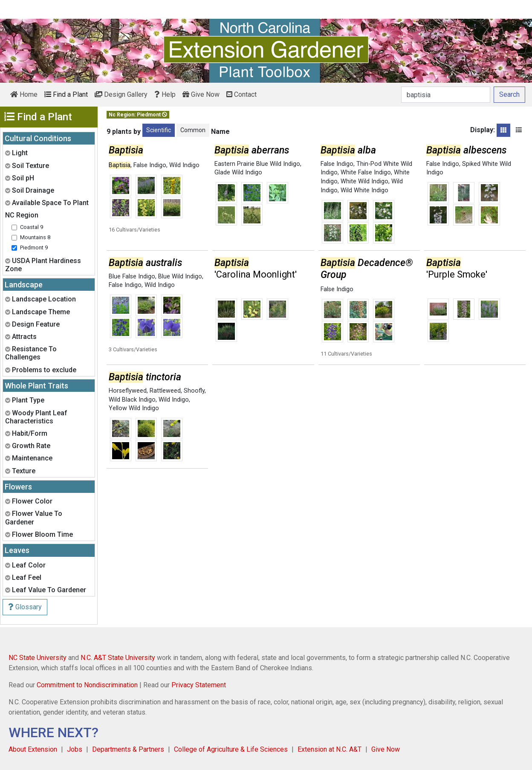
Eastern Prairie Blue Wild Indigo (257, 164)
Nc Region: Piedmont (138, 115)
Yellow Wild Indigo (134, 408)
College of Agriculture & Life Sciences (231, 749)
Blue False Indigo (132, 276)
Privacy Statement (199, 685)
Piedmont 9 (34, 247)
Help (165, 94)
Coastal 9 (32, 227)
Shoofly (194, 391)
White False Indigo (366, 172)
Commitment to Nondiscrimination (87, 685)
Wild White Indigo (364, 190)
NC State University (38, 658)
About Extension (33, 749)
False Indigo (150, 165)
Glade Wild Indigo (238, 172)
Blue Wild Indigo (180, 276)
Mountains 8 (35, 237)
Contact (241, 94)
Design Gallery (121, 94)
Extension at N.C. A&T (330, 749)
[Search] (446, 95)
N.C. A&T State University (118, 658)
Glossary (25, 607)
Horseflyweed (128, 391)
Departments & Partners (128, 749)
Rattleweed (165, 391)
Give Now (201, 94)
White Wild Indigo (364, 181)
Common (193, 130)
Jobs (75, 749)
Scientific (159, 130)
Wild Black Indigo (132, 400)
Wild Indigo (184, 165)
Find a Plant (66, 94)
